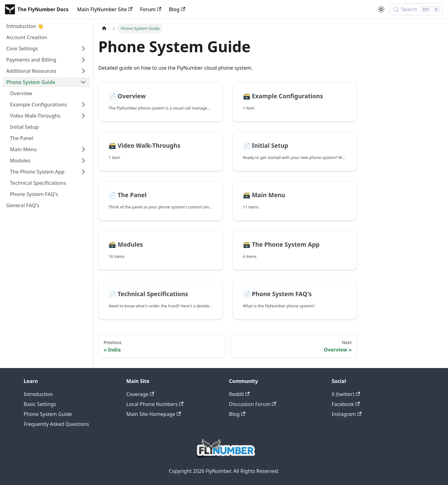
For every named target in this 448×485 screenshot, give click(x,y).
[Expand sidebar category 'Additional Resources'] (83, 71)
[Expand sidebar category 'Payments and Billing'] (83, 60)
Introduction (38, 394)
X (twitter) (346, 394)
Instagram (347, 414)
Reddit (239, 394)
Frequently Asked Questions (56, 424)
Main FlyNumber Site (105, 9)
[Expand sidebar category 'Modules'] (83, 161)
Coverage (140, 394)
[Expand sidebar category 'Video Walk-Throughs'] (83, 116)
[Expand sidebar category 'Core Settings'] (83, 49)
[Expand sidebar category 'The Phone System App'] (83, 172)
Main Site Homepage (154, 414)
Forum (151, 9)
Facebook (346, 404)
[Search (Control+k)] (416, 9)
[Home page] (104, 28)
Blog (177, 9)
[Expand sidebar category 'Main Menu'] (83, 149)
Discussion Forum (253, 404)
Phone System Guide (48, 414)
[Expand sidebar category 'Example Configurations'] (83, 105)
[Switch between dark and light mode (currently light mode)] (381, 9)
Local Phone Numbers (155, 404)
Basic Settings (40, 404)
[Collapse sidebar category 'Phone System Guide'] (83, 82)
